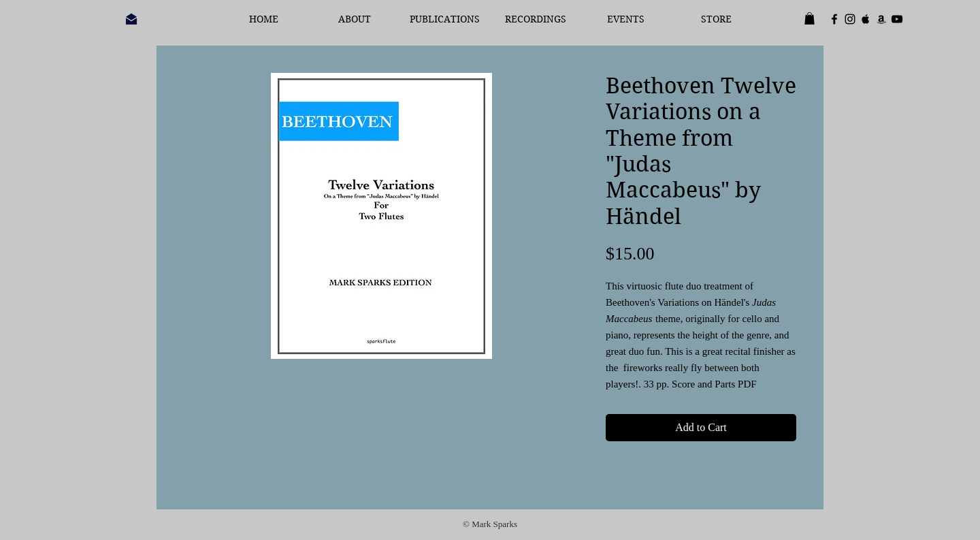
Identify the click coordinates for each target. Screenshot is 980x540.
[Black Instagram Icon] (850, 19)
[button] (810, 18)
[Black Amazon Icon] (881, 19)
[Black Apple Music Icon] (866, 19)
